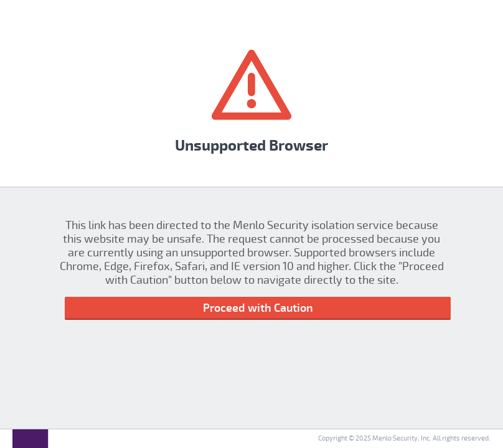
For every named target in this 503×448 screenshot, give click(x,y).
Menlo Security (395, 438)
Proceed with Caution (258, 308)
